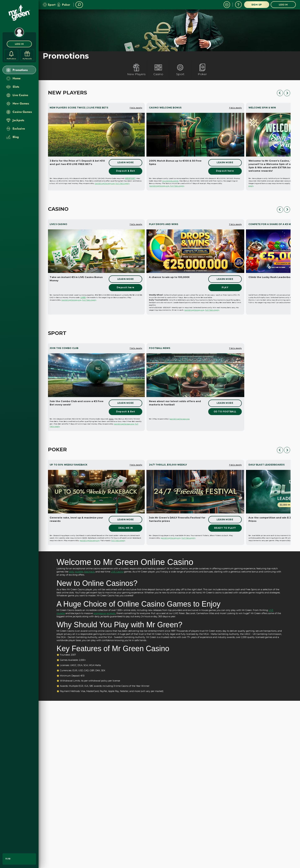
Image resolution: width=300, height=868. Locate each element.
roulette (79, 572)
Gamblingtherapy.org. (105, 183)
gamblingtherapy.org (180, 419)
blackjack (89, 572)
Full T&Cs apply (118, 540)
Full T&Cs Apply (122, 183)
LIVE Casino (117, 572)
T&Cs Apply (136, 108)
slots (71, 572)
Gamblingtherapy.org (71, 300)
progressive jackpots (104, 613)
